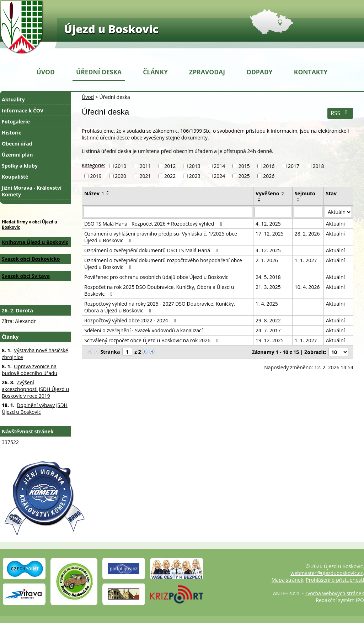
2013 (195, 166)
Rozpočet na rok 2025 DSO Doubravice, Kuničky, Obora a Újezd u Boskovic (159, 290)
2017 (294, 166)
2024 (219, 176)
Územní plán (17, 155)
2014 (219, 166)
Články (155, 72)
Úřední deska (99, 72)
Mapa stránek (287, 580)
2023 (195, 176)
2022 (170, 176)
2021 (145, 176)
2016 (269, 166)
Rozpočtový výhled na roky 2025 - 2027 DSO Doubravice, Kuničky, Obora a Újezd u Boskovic (160, 307)
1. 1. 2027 (306, 260)
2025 (244, 176)
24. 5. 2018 (268, 277)
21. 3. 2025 (268, 287)
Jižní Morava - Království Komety (32, 191)
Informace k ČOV (23, 110)
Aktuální (335, 224)
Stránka (110, 352)
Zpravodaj (207, 72)
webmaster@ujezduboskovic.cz (326, 573)
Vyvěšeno (270, 193)
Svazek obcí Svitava (26, 276)
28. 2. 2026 (307, 234)
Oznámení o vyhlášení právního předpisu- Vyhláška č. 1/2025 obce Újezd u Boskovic (161, 237)
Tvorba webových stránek (334, 593)
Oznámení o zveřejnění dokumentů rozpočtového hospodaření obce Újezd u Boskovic (163, 264)
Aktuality (13, 99)
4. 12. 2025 (268, 224)
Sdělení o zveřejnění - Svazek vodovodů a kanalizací (148, 330)
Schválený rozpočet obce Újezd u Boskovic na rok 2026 (152, 340)
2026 (269, 176)
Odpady (259, 72)
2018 (318, 166)
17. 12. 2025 (270, 234)
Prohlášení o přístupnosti (335, 580)
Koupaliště (15, 177)
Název (94, 193)
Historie (12, 133)
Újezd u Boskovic (111, 29)
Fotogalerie (16, 122)
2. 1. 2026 (267, 260)
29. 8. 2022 (268, 320)
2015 (244, 166)
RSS (340, 113)
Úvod (46, 72)
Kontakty (311, 72)
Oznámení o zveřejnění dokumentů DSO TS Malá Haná (152, 250)
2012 (170, 166)
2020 (121, 176)
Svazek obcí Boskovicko (31, 259)
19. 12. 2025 (270, 340)
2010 (121, 166)
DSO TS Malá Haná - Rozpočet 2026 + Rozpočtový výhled (154, 224)
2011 (145, 166)
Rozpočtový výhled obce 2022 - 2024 (131, 320)
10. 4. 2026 (307, 287)
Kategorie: (93, 165)
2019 (96, 176)
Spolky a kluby (20, 166)
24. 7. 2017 (268, 330)
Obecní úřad (17, 144)
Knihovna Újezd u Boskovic (35, 242)
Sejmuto (305, 193)
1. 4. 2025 (267, 304)
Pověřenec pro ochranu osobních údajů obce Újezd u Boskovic (156, 277)
